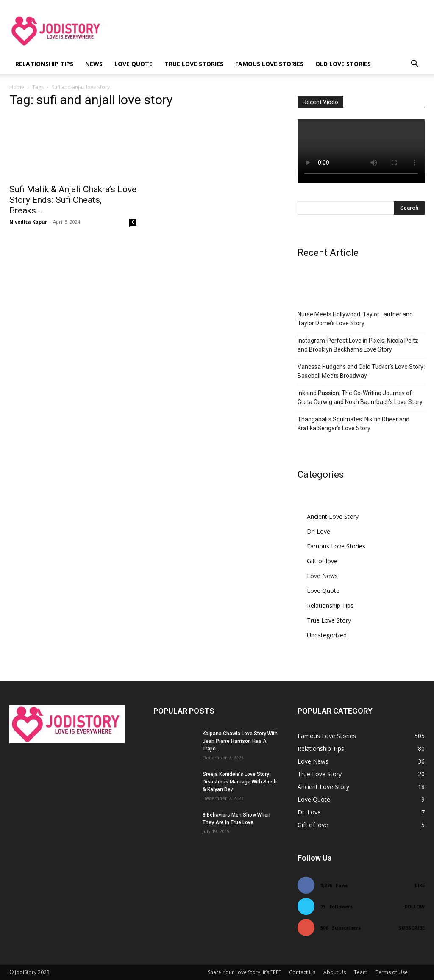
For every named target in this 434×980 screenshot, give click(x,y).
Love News (322, 576)
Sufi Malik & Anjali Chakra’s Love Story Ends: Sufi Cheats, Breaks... (73, 200)
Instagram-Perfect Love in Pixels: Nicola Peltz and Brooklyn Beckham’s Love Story (358, 345)
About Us (335, 972)
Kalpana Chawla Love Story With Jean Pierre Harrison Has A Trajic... (240, 741)
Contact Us (302, 972)
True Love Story (329, 620)
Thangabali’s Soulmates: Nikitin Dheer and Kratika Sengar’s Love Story (353, 424)
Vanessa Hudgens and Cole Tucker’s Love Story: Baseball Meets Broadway (361, 371)
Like (420, 885)
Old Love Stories (343, 64)
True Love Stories (194, 64)
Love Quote (134, 64)
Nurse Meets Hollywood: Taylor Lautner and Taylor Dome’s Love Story (355, 319)
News (94, 64)
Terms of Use (392, 972)
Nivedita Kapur (28, 222)
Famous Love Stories (269, 64)
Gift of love (322, 561)
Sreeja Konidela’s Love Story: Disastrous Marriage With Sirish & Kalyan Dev (240, 782)
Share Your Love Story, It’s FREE (244, 972)
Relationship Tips (44, 64)
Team (361, 972)
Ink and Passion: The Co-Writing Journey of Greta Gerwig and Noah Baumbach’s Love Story (360, 397)
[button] (415, 65)
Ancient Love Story (333, 516)
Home (17, 87)
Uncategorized (327, 635)
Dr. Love (319, 531)
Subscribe (412, 928)
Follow (415, 907)
